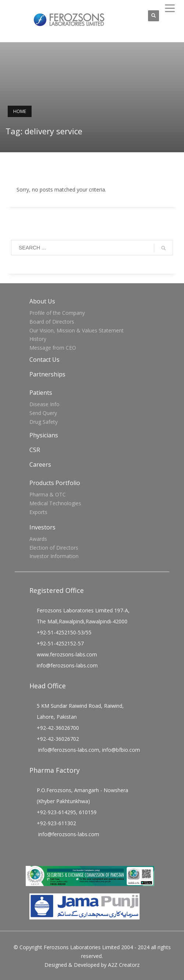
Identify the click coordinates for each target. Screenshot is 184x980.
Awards (38, 539)
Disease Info (44, 404)
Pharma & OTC (48, 494)
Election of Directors (54, 548)
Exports (38, 512)
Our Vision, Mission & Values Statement (77, 330)
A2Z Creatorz (124, 965)
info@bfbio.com (121, 750)
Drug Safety (44, 422)
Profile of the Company (57, 313)
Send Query (43, 413)
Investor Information (54, 556)
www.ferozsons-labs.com (67, 654)
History (38, 339)
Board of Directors (52, 322)
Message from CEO (53, 348)
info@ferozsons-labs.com (67, 665)
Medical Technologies (55, 503)
